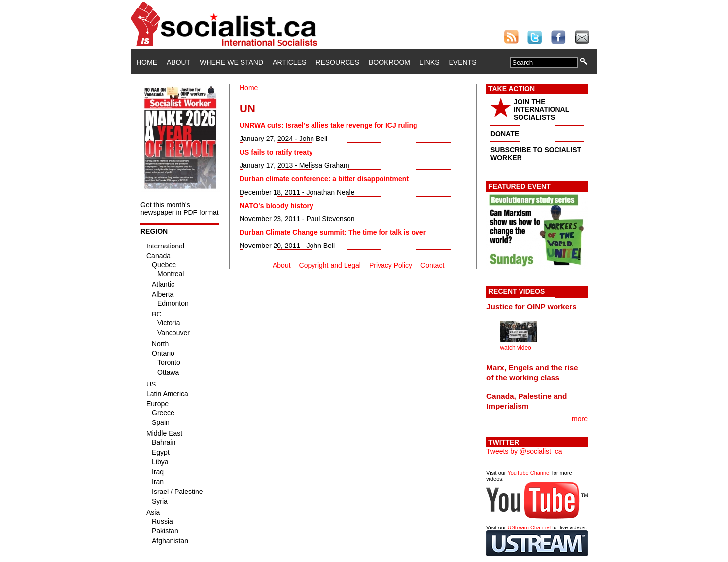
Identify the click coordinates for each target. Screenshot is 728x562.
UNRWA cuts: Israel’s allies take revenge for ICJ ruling (329, 125)
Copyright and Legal (330, 265)
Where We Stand (231, 62)
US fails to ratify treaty (276, 152)
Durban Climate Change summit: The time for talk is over (333, 232)
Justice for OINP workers (532, 306)
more (580, 419)
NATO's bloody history (277, 206)
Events (462, 62)
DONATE (505, 134)
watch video (515, 348)
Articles (289, 62)
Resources (337, 62)
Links (429, 62)
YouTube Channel (529, 473)
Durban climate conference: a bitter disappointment (324, 179)
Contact (432, 265)
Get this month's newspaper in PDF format (180, 209)
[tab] (537, 306)
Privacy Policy (391, 265)
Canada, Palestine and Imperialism (527, 401)
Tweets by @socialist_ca (524, 451)
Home (147, 62)
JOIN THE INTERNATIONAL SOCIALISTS (541, 109)
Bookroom (389, 62)
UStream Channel (529, 527)
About (178, 62)
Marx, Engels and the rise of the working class (532, 372)
